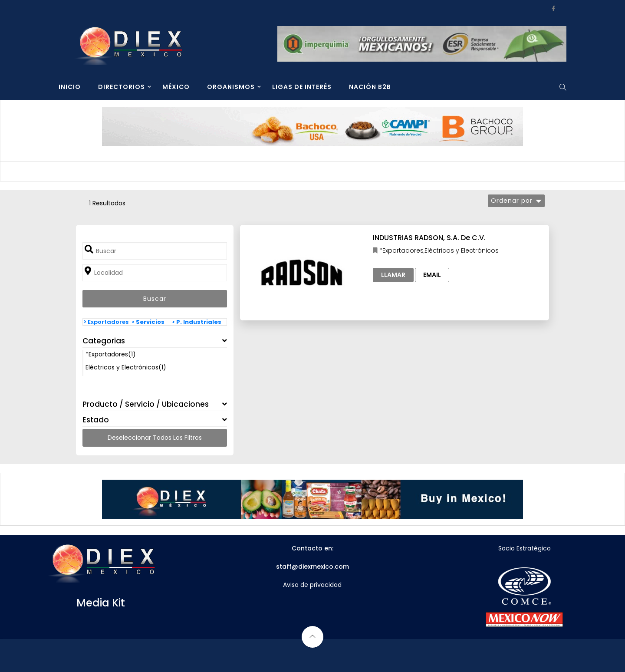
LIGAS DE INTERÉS (302, 87)
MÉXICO (176, 87)
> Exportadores (106, 322)
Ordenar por (512, 201)
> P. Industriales (197, 322)
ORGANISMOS (231, 87)
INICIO (70, 87)
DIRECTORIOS (122, 87)
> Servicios (148, 322)
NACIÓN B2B (370, 87)
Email (432, 275)
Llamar (393, 275)
